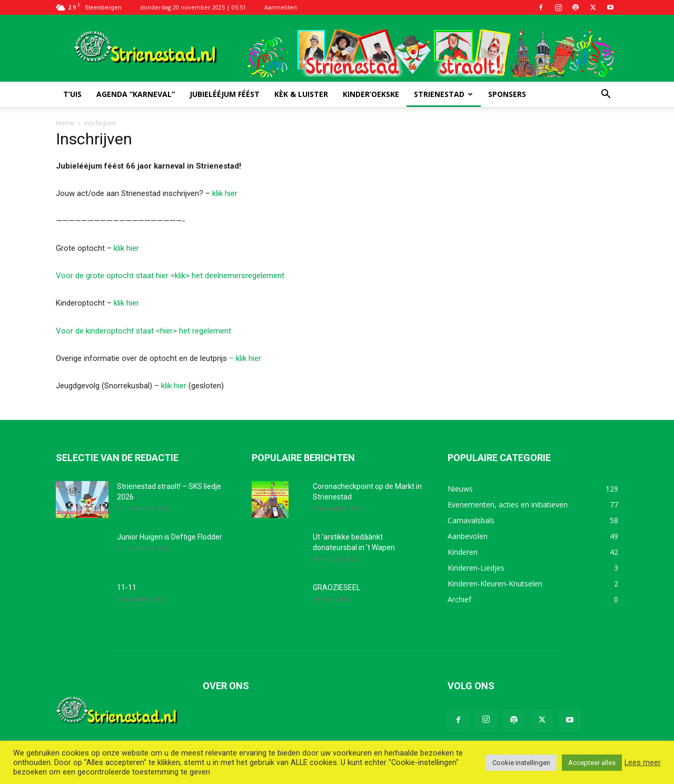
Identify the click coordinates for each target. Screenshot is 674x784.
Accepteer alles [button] (592, 763)
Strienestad (443, 94)
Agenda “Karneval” (136, 94)
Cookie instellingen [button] (521, 763)
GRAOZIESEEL (336, 587)
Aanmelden (281, 7)
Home (65, 123)
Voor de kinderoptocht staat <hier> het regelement (143, 331)
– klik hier (245, 358)
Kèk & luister (301, 94)
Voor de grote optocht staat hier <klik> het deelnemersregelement (170, 276)
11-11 (127, 587)
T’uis (72, 94)
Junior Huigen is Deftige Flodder (170, 537)
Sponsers (507, 94)
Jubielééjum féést (225, 94)
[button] (606, 95)
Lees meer (643, 762)
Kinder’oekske (371, 94)
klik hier (225, 193)
